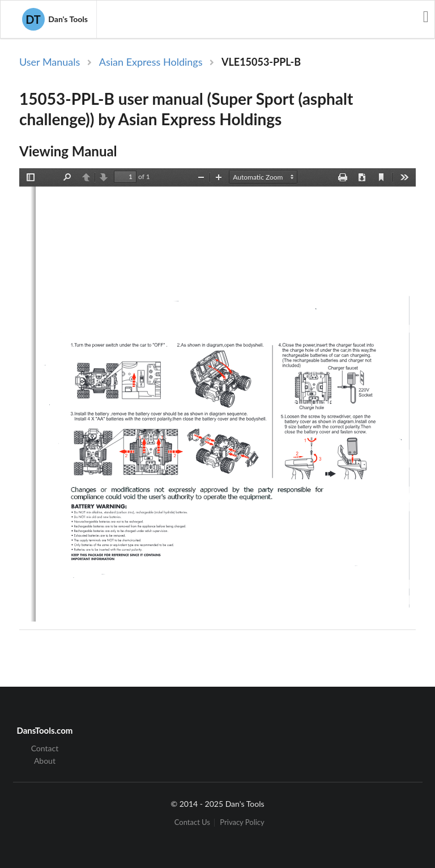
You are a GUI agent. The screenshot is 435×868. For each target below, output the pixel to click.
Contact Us (192, 822)
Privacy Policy (242, 822)
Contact (45, 748)
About (45, 761)
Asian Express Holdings (151, 62)
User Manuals (50, 62)
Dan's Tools (55, 19)
